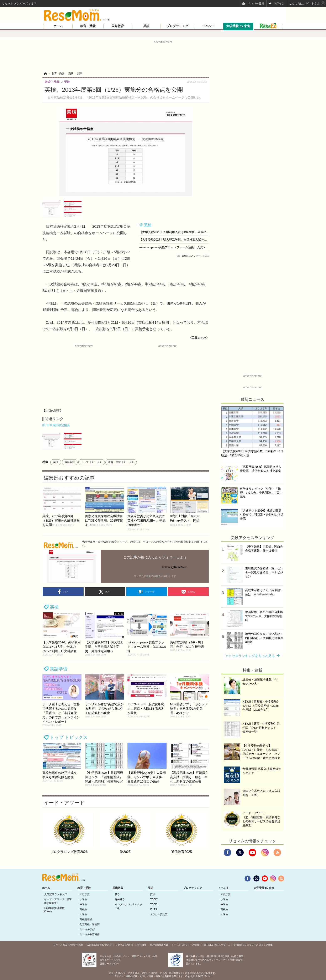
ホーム (58, 26)
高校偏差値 (86, 919)
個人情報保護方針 (159, 945)
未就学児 (85, 894)
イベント (209, 26)
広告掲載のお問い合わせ (99, 945)
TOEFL (154, 904)
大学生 (83, 914)
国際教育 (118, 26)
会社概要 (142, 945)
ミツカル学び (87, 929)
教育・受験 (88, 26)
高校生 (83, 909)
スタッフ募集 (266, 945)
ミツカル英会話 (159, 914)
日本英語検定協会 (58, 425)
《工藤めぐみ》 (199, 338)
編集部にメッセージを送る (195, 256)
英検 (148, 225)
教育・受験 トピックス (121, 462)
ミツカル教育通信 (90, 934)
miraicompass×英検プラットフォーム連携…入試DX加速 (176, 247)
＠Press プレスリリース (246, 945)
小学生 (83, 899)
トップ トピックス (91, 462)
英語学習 (70, 462)
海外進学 (120, 899)
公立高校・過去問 (90, 924)
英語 (146, 26)
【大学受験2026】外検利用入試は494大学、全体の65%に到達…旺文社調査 (189, 232)
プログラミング (177, 26)
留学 (117, 894)
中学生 (83, 904)
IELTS (153, 909)
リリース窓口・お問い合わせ (68, 945)
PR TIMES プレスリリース (216, 945)
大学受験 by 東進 (238, 26)
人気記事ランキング (56, 894)
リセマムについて (125, 945)
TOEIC (154, 899)
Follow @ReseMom (175, 567)
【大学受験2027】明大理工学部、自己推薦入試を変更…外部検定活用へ (186, 240)
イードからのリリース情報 (185, 945)
